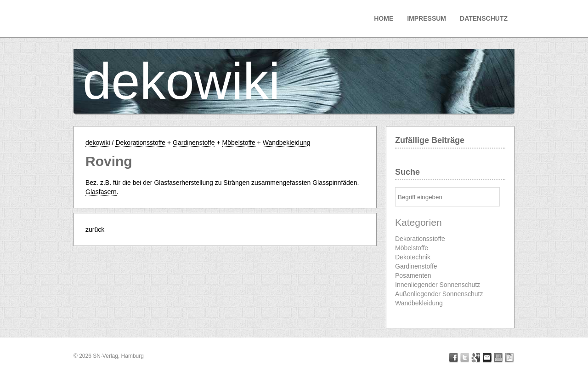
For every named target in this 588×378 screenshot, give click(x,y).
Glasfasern (101, 192)
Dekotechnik (413, 257)
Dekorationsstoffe (140, 143)
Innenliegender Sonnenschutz (438, 285)
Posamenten (413, 275)
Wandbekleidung (287, 143)
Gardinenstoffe (194, 143)
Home (384, 18)
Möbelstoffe (239, 143)
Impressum (427, 18)
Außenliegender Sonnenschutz (439, 294)
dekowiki (181, 81)
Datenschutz (484, 18)
